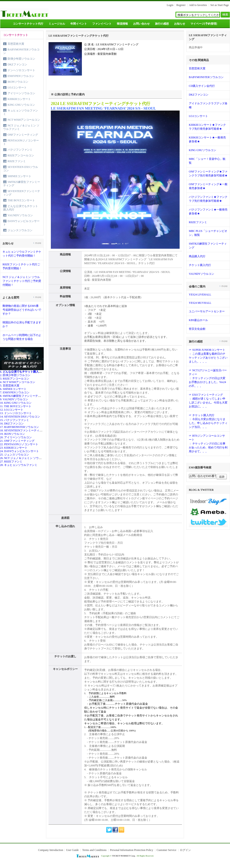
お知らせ (180, 24)
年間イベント (79, 24)
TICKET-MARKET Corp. (124, 856)
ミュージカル (57, 24)
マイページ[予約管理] (204, 24)
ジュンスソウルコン (20, 230)
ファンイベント (102, 24)
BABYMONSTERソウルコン (206, 77)
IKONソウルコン (18, 82)
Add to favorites (198, 5)
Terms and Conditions (94, 850)
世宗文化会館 (197, 329)
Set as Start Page (220, 5)
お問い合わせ (141, 24)
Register (181, 5)
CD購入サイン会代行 (202, 86)
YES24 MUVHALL (200, 303)
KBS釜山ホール (198, 320)
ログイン (185, 850)
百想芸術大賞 (16, 44)
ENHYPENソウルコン (21, 76)
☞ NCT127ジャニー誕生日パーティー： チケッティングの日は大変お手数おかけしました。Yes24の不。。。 (208, 378)
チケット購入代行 (200, 265)
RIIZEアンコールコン (21, 155)
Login (170, 5)
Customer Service (167, 850)
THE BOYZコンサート (21, 200)
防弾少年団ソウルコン (21, 59)
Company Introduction (50, 850)
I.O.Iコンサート (17, 88)
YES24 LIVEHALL (200, 295)
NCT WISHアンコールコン (24, 120)
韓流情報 (122, 24)
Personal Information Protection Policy (132, 850)
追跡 (222, 477)
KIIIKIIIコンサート (19, 99)
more (37, 243)
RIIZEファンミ (17, 161)
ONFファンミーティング (23, 135)
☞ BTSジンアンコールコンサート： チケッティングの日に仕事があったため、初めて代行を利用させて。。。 (208, 444)
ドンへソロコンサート (21, 70)
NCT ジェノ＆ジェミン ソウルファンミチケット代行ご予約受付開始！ (22, 281)
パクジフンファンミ (20, 150)
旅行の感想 (162, 24)
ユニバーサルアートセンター (207, 311)
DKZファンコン (17, 64)
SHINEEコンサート (19, 176)
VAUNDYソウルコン (20, 215)
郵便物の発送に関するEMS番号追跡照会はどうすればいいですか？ (22, 310)
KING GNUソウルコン (21, 105)
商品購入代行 (197, 256)
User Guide (72, 850)
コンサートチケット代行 (28, 24)
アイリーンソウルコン (21, 93)
